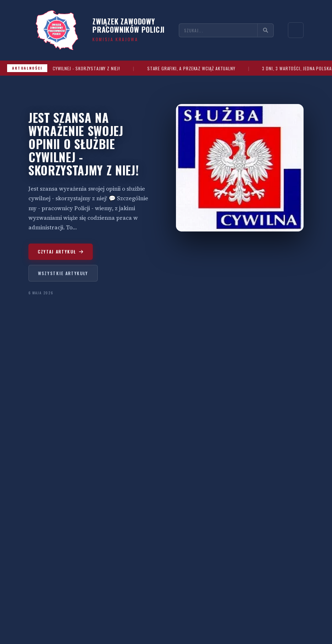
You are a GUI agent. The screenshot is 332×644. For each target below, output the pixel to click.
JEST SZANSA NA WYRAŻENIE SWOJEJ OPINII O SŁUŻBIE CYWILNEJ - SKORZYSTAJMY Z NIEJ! (84, 144)
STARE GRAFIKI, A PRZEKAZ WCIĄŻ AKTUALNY (205, 68)
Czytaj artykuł (61, 252)
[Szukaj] (265, 30)
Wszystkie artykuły (63, 273)
